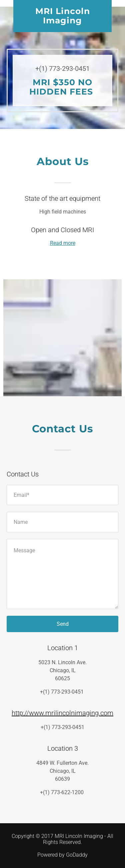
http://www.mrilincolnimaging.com (62, 713)
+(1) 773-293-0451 (62, 68)
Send (63, 624)
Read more (63, 243)
